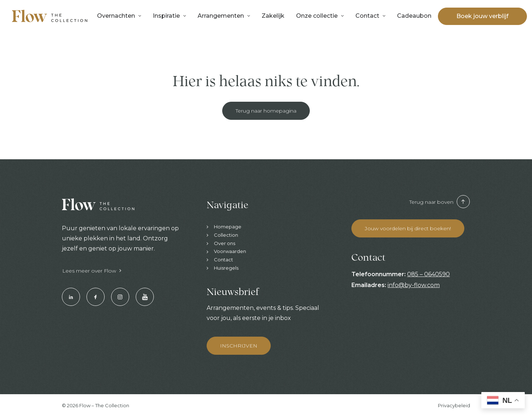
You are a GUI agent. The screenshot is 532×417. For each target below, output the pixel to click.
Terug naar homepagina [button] (266, 111)
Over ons (225, 243)
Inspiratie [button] (169, 16)
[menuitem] (119, 16)
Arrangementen (224, 16)
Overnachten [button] (119, 16)
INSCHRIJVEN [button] (239, 346)
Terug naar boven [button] (440, 202)
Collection (226, 235)
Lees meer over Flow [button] (92, 271)
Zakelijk (273, 16)
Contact (370, 16)
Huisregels (226, 268)
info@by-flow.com (414, 285)
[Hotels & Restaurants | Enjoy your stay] (50, 16)
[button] (71, 297)
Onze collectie (320, 16)
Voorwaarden (230, 251)
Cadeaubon (414, 16)
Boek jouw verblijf (482, 16)
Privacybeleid (454, 405)
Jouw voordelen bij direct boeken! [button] (408, 228)
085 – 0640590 (428, 274)
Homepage (228, 227)
